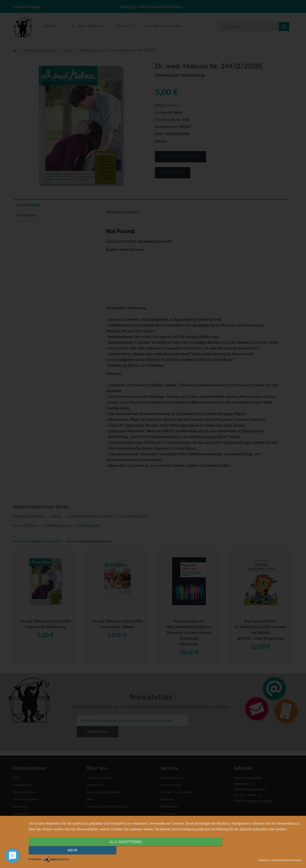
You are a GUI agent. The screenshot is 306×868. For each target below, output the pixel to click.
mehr (260, 851)
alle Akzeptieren (124, 851)
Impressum (264, 860)
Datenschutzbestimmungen (287, 860)
